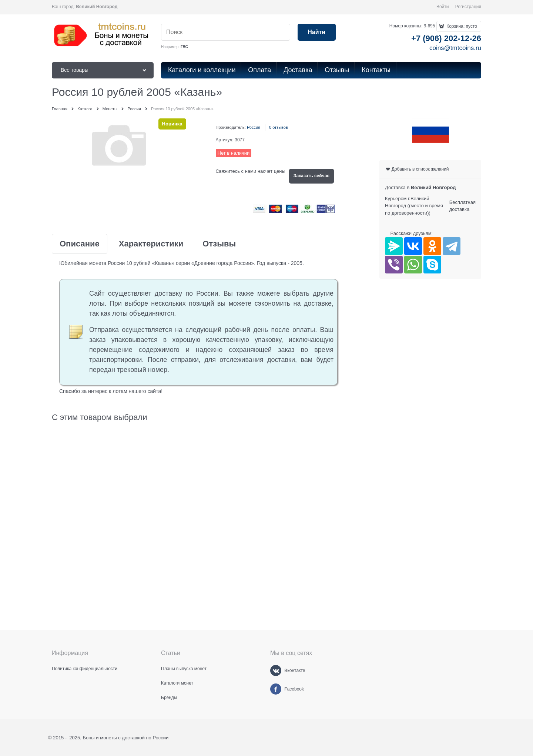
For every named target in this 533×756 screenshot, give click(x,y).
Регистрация (468, 7)
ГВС (184, 47)
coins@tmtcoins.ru (455, 48)
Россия (254, 127)
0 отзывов (279, 127)
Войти (443, 7)
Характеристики (151, 244)
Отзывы (219, 244)
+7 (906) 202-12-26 (446, 38)
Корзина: (461, 26)
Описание (80, 244)
